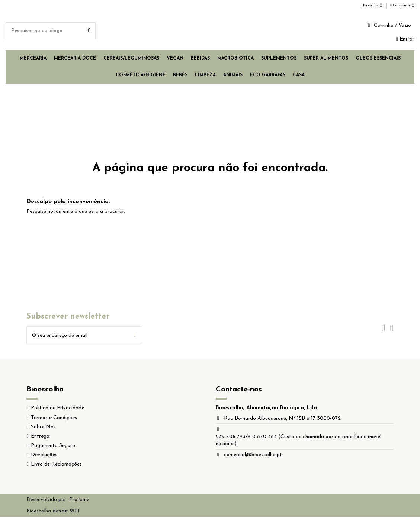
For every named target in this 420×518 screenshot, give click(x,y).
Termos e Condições (54, 419)
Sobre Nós (43, 428)
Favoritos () (372, 5)
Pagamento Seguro (53, 447)
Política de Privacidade (57, 409)
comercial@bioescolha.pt (253, 456)
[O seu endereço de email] (78, 336)
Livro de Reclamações (56, 466)
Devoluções (44, 456)
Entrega (40, 437)
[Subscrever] (135, 336)
